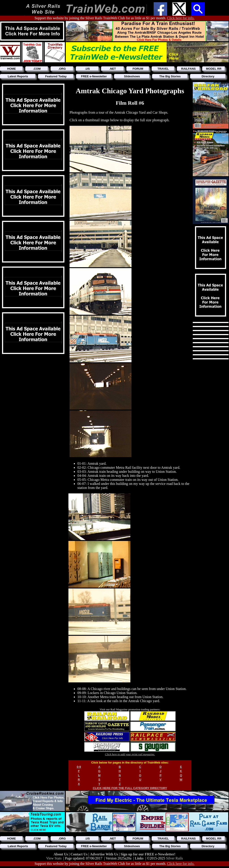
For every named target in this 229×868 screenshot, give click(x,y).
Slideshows (132, 76)
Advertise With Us (104, 854)
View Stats (54, 858)
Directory (208, 76)
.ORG (62, 69)
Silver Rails (175, 858)
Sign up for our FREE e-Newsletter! (148, 854)
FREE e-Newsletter (94, 76)
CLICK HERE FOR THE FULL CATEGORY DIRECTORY (130, 788)
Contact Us (79, 854)
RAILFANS (188, 69)
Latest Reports (18, 76)
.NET (113, 69)
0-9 (79, 767)
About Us (61, 854)
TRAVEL (163, 69)
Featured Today (56, 76)
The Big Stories (170, 76)
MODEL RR (214, 69)
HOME (12, 69)
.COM (37, 69)
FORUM (138, 69)
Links (139, 858)
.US (87, 69)
